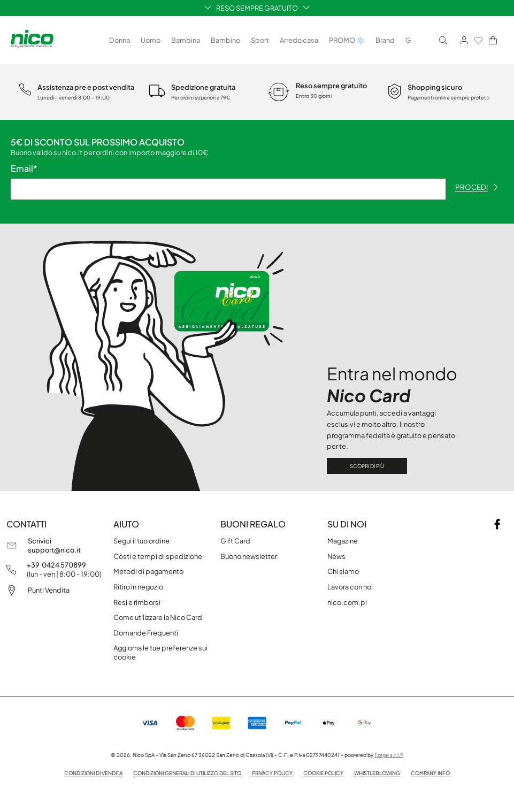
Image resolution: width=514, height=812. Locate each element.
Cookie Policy (323, 773)
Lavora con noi (350, 587)
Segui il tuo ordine (141, 541)
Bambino (225, 40)
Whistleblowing (377, 773)
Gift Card (235, 541)
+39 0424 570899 (56, 565)
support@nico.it (54, 550)
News (336, 556)
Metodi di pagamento (148, 571)
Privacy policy (272, 773)
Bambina (186, 40)
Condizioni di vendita (93, 773)
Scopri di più (367, 466)
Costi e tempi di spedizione (158, 556)
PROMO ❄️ (347, 40)
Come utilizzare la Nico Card (158, 617)
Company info (430, 773)
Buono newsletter (249, 556)
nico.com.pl (347, 602)
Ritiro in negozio (138, 587)
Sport (260, 40)
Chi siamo (343, 571)
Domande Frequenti (146, 633)
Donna (120, 40)
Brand (385, 40)
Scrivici (40, 541)
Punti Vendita (49, 590)
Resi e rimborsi (137, 602)
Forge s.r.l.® (389, 755)
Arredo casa (299, 40)
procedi (477, 187)
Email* (24, 168)
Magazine (343, 541)
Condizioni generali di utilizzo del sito (187, 773)
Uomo (151, 40)
